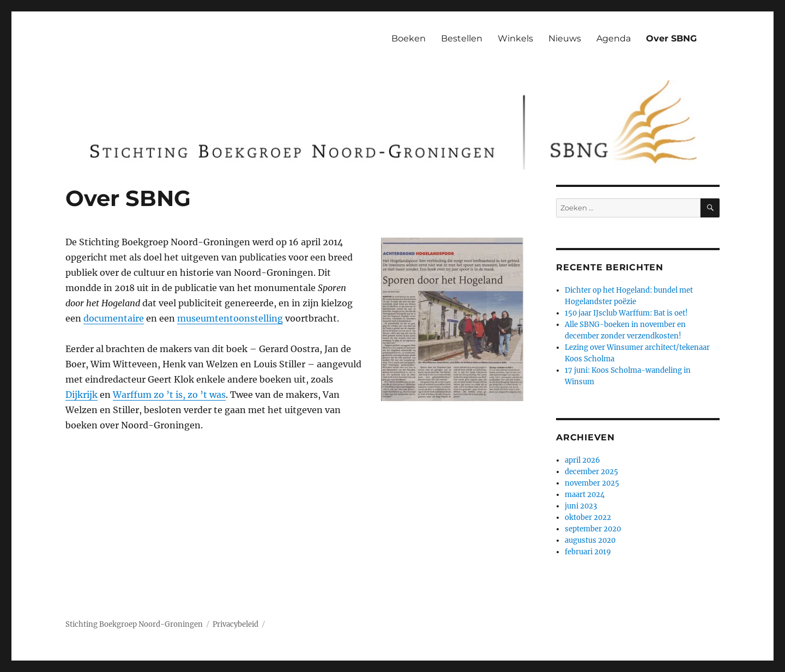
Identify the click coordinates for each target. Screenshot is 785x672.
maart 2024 (585, 495)
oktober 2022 (588, 517)
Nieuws (565, 38)
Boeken (409, 38)
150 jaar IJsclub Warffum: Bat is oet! (626, 313)
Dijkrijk (81, 395)
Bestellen (462, 38)
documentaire (114, 318)
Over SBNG (671, 38)
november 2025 (592, 483)
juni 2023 (581, 506)
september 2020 (593, 529)
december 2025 (591, 472)
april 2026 (582, 460)
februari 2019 (588, 552)
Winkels (515, 38)
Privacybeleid (235, 624)
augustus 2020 (590, 540)
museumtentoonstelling (230, 318)
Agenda (614, 38)
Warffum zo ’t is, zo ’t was (169, 395)
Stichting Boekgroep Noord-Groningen (134, 624)
